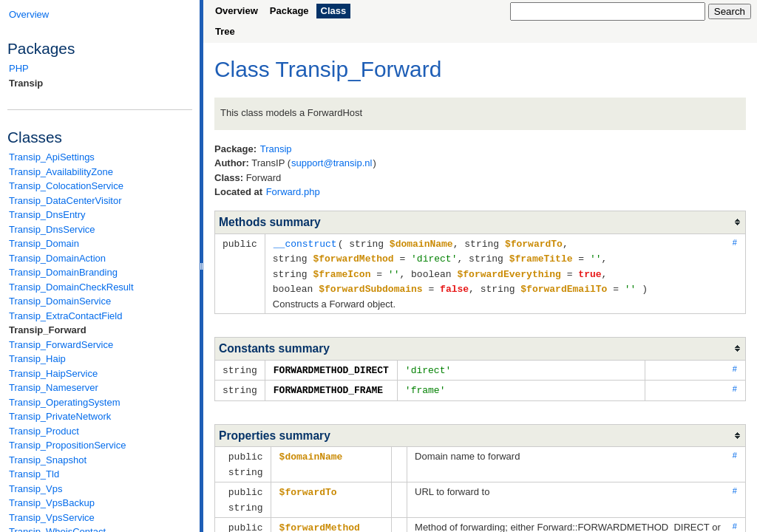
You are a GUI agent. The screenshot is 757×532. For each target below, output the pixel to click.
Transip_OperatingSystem (65, 402)
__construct (305, 243)
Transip (26, 83)
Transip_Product (44, 431)
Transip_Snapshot (48, 460)
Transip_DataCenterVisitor (65, 201)
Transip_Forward (48, 330)
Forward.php (293, 192)
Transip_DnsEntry (47, 215)
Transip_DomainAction (57, 258)
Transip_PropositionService (67, 445)
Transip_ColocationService (66, 186)
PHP (19, 68)
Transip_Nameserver (54, 388)
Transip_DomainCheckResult (71, 287)
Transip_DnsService (52, 229)
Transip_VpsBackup (52, 503)
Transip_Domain (44, 243)
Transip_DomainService (60, 301)
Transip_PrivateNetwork (60, 416)
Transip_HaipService (53, 374)
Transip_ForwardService (61, 345)
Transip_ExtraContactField (65, 316)
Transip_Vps (36, 489)
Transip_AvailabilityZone (61, 172)
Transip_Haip (37, 359)
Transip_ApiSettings (52, 157)
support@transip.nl (332, 163)
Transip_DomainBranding (63, 272)
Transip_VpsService (52, 518)
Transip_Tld (34, 474)
